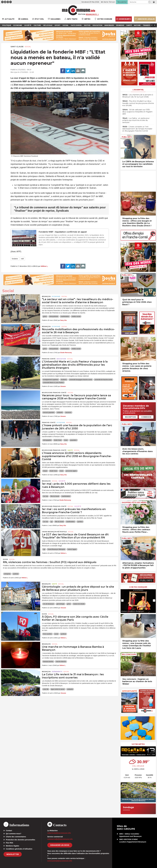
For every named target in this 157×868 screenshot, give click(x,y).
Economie (56, 296)
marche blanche (61, 662)
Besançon (46, 296)
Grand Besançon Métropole (54, 532)
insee (66, 440)
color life (46, 689)
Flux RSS (9, 843)
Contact (9, 831)
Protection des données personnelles (20, 840)
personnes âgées (71, 471)
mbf (22, 259)
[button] (149, 2)
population (73, 440)
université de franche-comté (103, 380)
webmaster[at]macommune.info (60, 861)
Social (28, 47)
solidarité (60, 412)
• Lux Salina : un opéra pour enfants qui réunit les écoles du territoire (136, 120)
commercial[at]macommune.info (60, 839)
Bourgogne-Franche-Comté (54, 393)
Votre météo (138, 744)
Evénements (57, 672)
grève (45, 316)
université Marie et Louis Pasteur (53, 383)
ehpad (45, 471)
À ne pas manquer (138, 587)
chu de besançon (48, 604)
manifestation (65, 316)
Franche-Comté (49, 359)
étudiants (64, 380)
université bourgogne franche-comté (81, 380)
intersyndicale (54, 316)
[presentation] (122, 600)
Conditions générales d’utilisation (19, 849)
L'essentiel (138, 90)
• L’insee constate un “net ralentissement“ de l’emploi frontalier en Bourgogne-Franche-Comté (137, 129)
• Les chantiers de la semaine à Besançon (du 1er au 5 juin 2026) (138, 96)
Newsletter (13, 854)
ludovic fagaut (72, 549)
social (56, 634)
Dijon (5, 559)
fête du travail (55, 496)
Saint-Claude (17, 47)
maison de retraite (79, 604)
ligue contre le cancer (58, 689)
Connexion (146, 417)
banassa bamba (48, 662)
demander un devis (60, 845)
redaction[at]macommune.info (59, 833)
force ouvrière (47, 634)
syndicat (80, 522)
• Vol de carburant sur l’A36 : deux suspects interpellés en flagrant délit (137, 112)
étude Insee (58, 440)
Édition (82, 14)
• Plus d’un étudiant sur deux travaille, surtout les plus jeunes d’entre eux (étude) (138, 103)
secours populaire (49, 412)
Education (61, 359)
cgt (51, 522)
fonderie (15, 259)
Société (62, 481)
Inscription (130, 417)
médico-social (76, 316)
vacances (68, 412)
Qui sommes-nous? (14, 834)
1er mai (45, 496)
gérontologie (60, 604)
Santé (70, 450)
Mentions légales (13, 846)
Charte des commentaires (16, 837)
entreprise (7, 574)
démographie (47, 440)
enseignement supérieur (51, 380)
